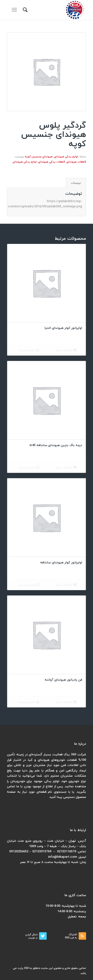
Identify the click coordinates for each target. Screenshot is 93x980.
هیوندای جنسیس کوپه (39, 157)
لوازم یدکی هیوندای (66, 157)
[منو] (15, 10)
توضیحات (76, 183)
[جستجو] (24, 10)
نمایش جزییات (29, 350)
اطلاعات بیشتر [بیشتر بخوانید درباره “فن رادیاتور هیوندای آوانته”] (66, 702)
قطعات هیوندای (76, 162)
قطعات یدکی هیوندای (52, 162)
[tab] (76, 183)
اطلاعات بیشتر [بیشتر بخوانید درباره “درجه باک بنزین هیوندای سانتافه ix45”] (66, 468)
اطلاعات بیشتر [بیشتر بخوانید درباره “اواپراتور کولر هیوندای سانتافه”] (66, 585)
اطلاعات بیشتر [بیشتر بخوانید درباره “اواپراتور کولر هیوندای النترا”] (66, 350)
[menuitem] (24, 10)
